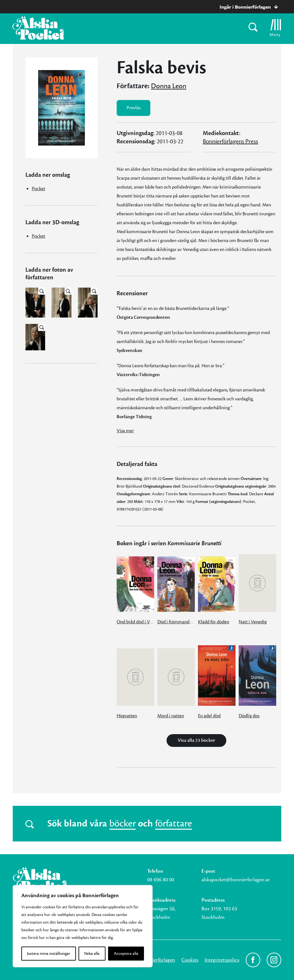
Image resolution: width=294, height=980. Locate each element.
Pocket (38, 189)
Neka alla (92, 954)
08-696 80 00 (161, 880)
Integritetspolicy (222, 960)
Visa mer (125, 431)
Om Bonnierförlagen (154, 960)
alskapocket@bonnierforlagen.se (236, 880)
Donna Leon (169, 86)
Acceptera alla (126, 954)
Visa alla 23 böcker (196, 740)
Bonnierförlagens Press (230, 141)
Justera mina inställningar (49, 954)
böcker (123, 824)
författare (174, 824)
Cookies (190, 960)
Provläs (133, 108)
